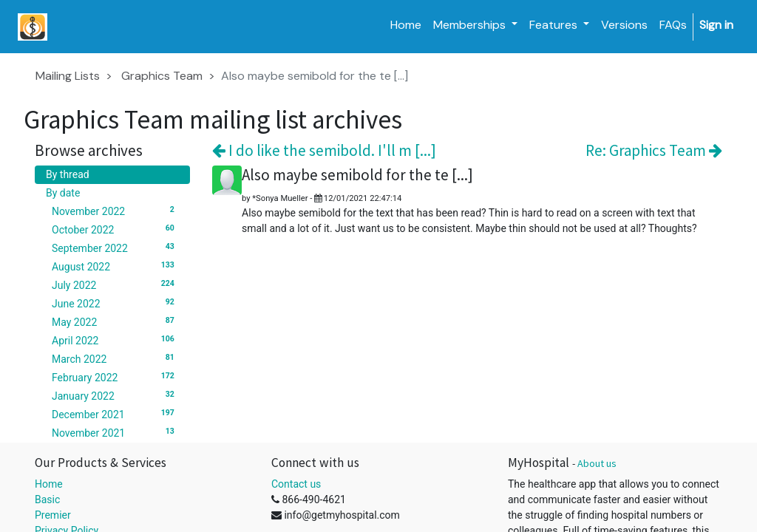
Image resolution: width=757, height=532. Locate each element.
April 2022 (115, 340)
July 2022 (115, 284)
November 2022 (115, 211)
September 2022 (115, 248)
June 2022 (115, 303)
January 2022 (115, 395)
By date (63, 193)
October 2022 (115, 229)
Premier (53, 515)
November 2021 (115, 432)
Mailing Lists (68, 76)
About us (597, 463)
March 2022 (115, 358)
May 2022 (115, 321)
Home (49, 484)
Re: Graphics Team (654, 150)
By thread (68, 174)
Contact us (296, 484)
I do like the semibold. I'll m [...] (324, 150)
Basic (47, 499)
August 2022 (115, 266)
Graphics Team (162, 76)
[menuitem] (406, 25)
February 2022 (115, 377)
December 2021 (115, 414)
